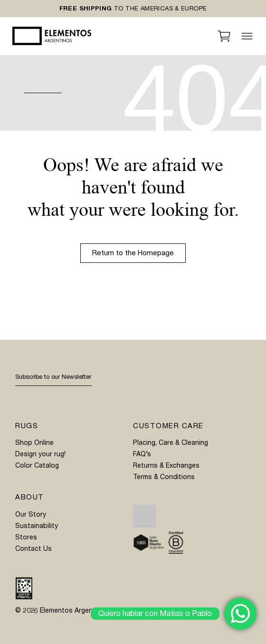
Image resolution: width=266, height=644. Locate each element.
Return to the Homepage (133, 253)
